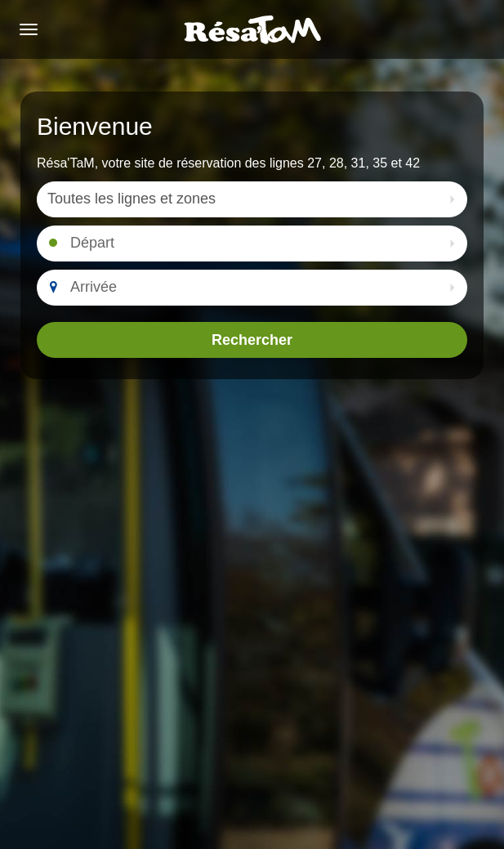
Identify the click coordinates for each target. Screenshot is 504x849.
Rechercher (252, 340)
